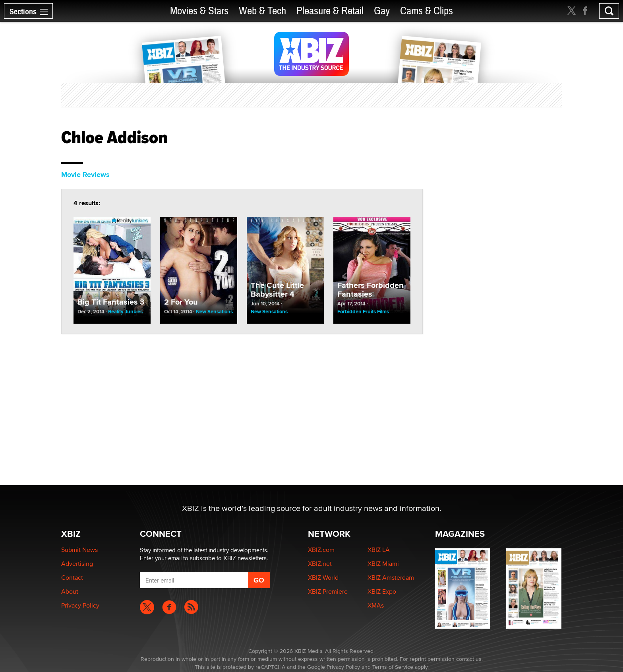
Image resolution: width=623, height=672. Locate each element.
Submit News (79, 550)
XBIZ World (323, 578)
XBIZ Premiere (328, 591)
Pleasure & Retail (330, 11)
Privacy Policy (80, 605)
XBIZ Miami (383, 564)
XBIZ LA (379, 550)
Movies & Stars (199, 11)
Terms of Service (393, 667)
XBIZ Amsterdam (391, 578)
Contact (72, 578)
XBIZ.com (321, 550)
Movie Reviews (85, 175)
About (70, 591)
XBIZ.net (320, 564)
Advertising (77, 564)
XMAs (376, 605)
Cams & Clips (427, 11)
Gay (382, 11)
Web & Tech (262, 11)
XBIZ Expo (382, 591)
